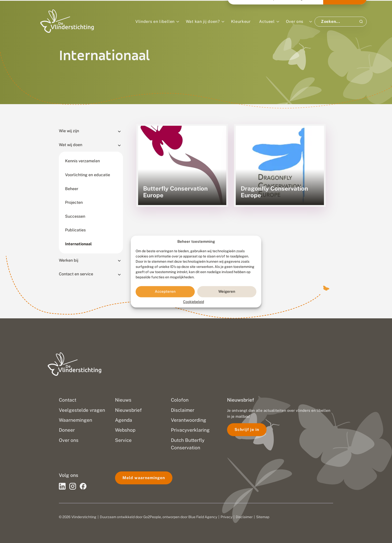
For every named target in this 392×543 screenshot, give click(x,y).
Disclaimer (244, 517)
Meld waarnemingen (144, 478)
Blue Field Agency (203, 517)
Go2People (152, 517)
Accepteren (165, 292)
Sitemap (263, 517)
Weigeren (227, 292)
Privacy (226, 517)
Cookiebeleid (194, 302)
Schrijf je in (247, 430)
